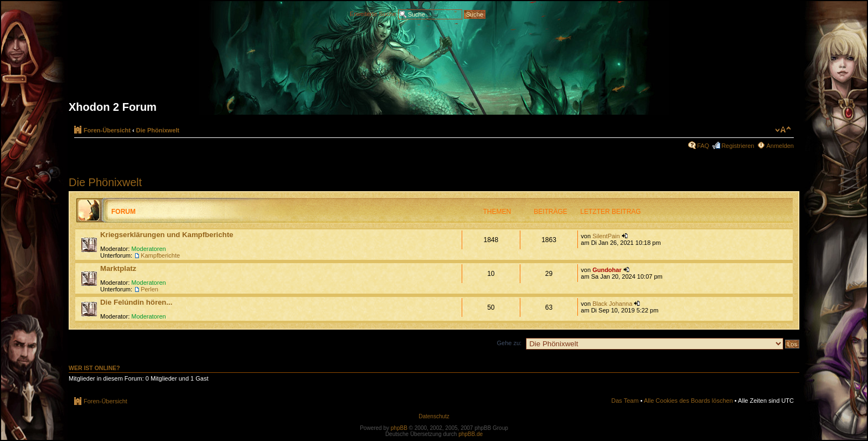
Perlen (149, 289)
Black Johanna (612, 304)
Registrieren (738, 146)
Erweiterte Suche (373, 13)
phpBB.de (471, 434)
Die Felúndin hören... (136, 302)
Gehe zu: (509, 343)
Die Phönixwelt (158, 130)
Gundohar (607, 270)
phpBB (399, 428)
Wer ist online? (94, 368)
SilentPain (606, 236)
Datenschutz (434, 416)
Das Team (625, 401)
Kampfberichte (160, 255)
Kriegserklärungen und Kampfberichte (167, 235)
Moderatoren (148, 249)
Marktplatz (118, 268)
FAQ (703, 146)
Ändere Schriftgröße (783, 130)
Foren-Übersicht (107, 130)
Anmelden (780, 146)
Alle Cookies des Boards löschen (688, 401)
